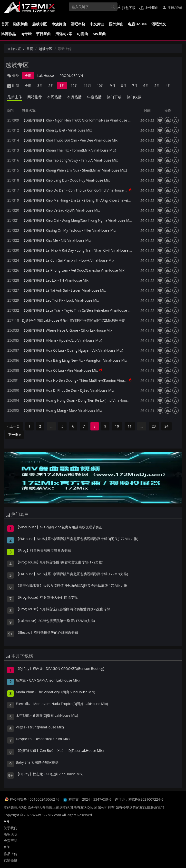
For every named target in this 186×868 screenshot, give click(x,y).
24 (166, 426)
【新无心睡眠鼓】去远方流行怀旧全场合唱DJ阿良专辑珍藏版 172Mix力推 (72, 586)
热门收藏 (134, 97)
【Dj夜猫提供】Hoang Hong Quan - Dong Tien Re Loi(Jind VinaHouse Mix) (80, 400)
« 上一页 (13, 426)
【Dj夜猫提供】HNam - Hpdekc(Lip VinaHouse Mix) (62, 340)
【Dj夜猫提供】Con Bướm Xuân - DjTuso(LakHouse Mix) (60, 751)
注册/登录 (172, 7)
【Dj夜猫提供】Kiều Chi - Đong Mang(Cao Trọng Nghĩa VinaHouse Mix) (77, 220)
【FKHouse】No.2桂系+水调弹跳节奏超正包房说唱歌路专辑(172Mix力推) (72, 574)
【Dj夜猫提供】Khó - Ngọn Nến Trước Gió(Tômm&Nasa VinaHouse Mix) (78, 120)
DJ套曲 (82, 34)
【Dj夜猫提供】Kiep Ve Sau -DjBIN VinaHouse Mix (61, 210)
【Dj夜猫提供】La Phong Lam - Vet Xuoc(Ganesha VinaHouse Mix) (74, 270)
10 (117, 426)
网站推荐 (35, 97)
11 (130, 426)
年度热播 (94, 97)
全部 (28, 76)
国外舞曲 (116, 24)
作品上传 (10, 854)
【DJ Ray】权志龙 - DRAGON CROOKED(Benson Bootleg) (60, 669)
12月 (74, 86)
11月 (88, 86)
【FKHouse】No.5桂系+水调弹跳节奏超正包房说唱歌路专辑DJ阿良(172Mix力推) (77, 539)
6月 (146, 86)
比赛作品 (9, 34)
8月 (124, 86)
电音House (137, 24)
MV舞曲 (99, 34)
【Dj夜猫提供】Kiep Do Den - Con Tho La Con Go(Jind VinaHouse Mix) (77, 190)
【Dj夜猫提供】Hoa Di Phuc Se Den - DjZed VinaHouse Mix (68, 390)
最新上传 (15, 97)
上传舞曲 (149, 7)
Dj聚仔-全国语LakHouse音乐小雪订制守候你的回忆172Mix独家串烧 (74, 320)
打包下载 (127, 8)
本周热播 (54, 97)
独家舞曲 (20, 24)
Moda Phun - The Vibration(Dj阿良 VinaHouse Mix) (55, 692)
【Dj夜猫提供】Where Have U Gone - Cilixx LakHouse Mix (67, 330)
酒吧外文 (159, 24)
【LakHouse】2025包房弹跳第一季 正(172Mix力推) (55, 621)
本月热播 (74, 97)
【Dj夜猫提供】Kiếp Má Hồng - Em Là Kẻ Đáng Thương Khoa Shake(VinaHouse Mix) (87, 200)
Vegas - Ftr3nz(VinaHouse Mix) (40, 727)
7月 (135, 86)
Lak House (46, 76)
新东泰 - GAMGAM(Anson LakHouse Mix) (48, 681)
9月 (113, 86)
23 (154, 426)
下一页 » (15, 434)
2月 (51, 86)
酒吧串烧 (78, 24)
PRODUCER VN (71, 76)
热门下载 (114, 97)
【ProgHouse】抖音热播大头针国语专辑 (47, 598)
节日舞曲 (43, 34)
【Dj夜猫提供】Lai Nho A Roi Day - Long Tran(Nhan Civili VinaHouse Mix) (79, 250)
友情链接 (10, 860)
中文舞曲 (97, 24)
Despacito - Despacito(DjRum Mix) (43, 739)
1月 (62, 86)
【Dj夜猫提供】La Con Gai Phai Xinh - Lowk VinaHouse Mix (68, 260)
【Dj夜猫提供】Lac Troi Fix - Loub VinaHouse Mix (60, 300)
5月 (157, 86)
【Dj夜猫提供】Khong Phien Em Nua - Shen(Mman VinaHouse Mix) (74, 170)
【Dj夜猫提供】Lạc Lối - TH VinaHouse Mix (55, 280)
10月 (100, 86)
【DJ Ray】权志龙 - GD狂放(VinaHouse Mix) (50, 774)
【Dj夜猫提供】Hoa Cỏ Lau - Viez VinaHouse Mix (60, 370)
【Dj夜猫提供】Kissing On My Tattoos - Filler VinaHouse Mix (69, 230)
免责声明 (10, 841)
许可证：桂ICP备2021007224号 (139, 799)
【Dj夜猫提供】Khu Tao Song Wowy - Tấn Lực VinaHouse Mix (70, 160)
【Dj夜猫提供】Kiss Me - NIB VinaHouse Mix (56, 240)
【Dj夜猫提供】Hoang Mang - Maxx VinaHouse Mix (62, 410)
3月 (40, 86)
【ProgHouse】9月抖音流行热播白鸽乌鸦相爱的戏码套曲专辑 (63, 609)
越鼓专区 (39, 24)
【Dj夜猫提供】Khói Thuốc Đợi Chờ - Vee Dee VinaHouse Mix (70, 140)
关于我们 (10, 828)
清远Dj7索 (64, 34)
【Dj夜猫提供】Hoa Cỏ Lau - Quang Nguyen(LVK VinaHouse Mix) (73, 350)
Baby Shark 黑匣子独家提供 (37, 763)
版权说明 (10, 834)
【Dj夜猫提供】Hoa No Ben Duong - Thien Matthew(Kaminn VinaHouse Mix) (82, 380)
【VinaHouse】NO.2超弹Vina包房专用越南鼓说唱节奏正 (59, 527)
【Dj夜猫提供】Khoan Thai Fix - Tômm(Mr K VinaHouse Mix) (69, 150)
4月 (168, 86)
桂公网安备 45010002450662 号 (35, 799)
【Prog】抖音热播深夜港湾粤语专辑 (43, 551)
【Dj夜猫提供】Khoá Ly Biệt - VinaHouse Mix (57, 130)
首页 (5, 24)
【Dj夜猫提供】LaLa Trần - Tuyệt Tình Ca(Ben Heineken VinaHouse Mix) (78, 310)
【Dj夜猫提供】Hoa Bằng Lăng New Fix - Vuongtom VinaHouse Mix (74, 360)
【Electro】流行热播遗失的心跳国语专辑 (47, 633)
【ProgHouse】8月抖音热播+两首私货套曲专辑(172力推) (59, 562)
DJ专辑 (26, 34)
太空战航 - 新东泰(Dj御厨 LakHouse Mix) (47, 716)
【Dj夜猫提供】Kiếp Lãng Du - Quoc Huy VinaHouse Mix (66, 180)
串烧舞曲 (59, 24)
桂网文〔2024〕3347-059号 (90, 799)
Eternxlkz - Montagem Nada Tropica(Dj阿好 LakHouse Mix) (62, 704)
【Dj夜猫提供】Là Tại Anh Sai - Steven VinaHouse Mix (64, 290)
